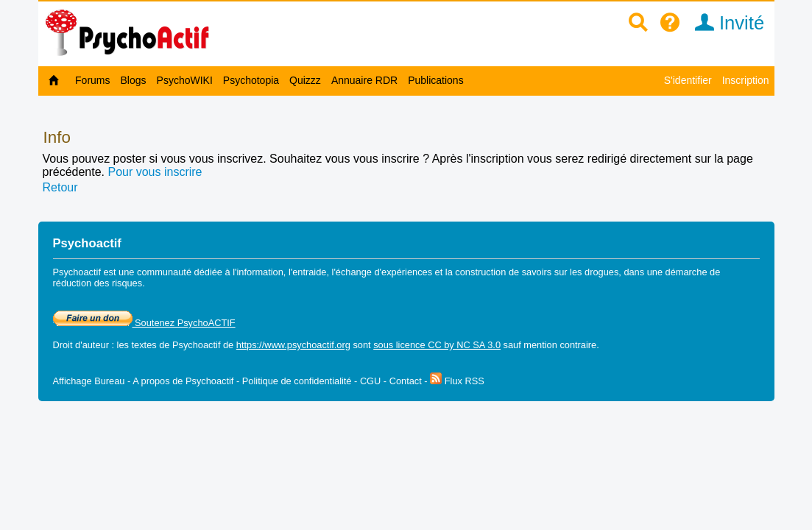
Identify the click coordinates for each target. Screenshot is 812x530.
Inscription (746, 80)
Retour (60, 187)
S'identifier (688, 80)
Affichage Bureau (89, 381)
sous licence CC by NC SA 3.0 (437, 345)
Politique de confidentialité (297, 381)
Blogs (134, 80)
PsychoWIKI (185, 80)
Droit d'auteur (81, 345)
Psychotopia (251, 80)
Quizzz (305, 80)
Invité (725, 23)
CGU (370, 381)
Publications (436, 80)
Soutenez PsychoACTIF (144, 323)
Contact (406, 381)
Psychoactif (196, 345)
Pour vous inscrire (155, 172)
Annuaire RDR (364, 80)
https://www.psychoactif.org (293, 345)
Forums (92, 80)
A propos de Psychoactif (183, 381)
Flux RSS (457, 381)
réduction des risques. (99, 283)
